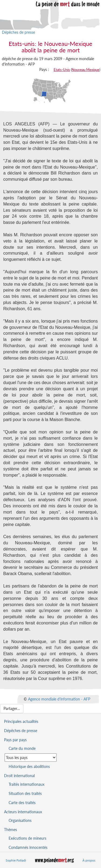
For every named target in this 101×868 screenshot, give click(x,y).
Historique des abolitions (29, 766)
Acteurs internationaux (23, 812)
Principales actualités (21, 721)
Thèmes (11, 830)
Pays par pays (15, 740)
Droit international (19, 776)
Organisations (20, 820)
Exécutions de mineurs (27, 838)
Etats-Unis (62, 70)
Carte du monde (22, 748)
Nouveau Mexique (86, 70)
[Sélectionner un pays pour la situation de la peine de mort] (31, 758)
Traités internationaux (27, 784)
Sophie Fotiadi (16, 860)
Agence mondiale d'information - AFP (59, 699)
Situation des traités (25, 793)
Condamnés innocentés (28, 847)
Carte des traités (22, 803)
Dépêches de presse (18, 32)
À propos (89, 860)
